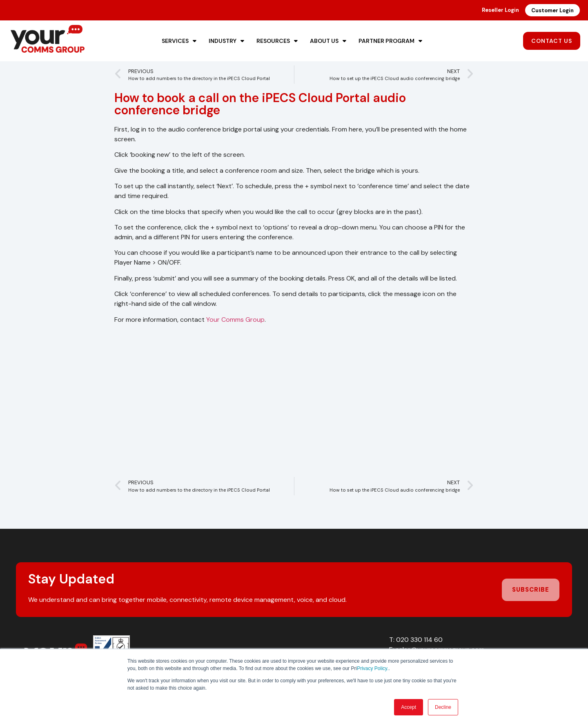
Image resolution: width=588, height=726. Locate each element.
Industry (226, 41)
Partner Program (390, 41)
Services (179, 41)
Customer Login (552, 10)
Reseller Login (500, 10)
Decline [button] (443, 707)
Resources (277, 41)
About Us (328, 41)
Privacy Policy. (373, 668)
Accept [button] (409, 707)
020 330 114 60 (419, 640)
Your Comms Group (235, 320)
